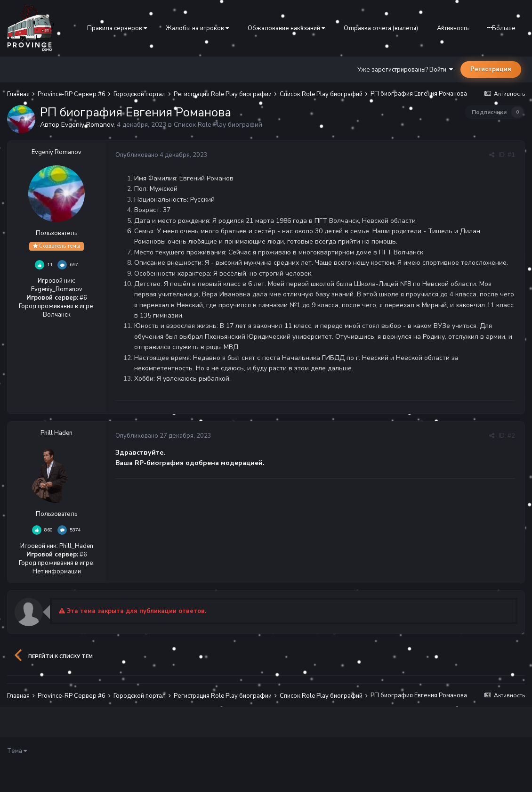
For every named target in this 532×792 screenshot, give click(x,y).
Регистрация (491, 69)
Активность (453, 28)
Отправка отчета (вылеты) (381, 28)
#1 (511, 155)
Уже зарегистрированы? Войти (405, 70)
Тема (17, 751)
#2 (511, 436)
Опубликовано (161, 155)
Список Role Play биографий (218, 125)
